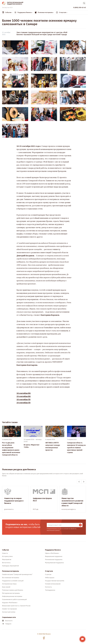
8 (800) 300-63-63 (80, 7)
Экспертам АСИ (7, 7)
